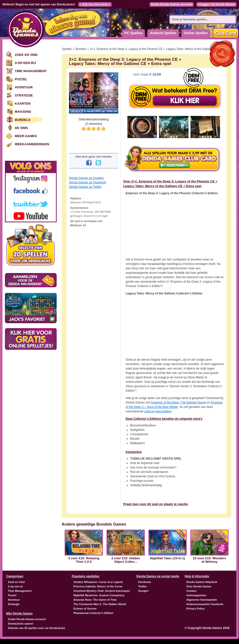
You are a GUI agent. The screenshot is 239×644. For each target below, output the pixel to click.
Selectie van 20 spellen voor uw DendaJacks (36, 628)
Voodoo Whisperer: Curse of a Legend (98, 582)
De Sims (21, 128)
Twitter (143, 586)
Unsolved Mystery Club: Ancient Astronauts (102, 591)
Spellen (67, 49)
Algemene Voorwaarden (202, 600)
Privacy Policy (196, 609)
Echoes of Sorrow (85, 609)
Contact (191, 591)
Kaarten (23, 104)
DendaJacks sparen (21, 624)
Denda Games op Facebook (87, 182)
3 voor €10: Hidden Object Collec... (126, 560)
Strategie (24, 95)
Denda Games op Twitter (85, 187)
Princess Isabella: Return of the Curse (98, 586)
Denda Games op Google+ (87, 178)
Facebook (145, 582)
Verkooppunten (196, 595)
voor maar (147, 74)
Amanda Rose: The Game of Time (95, 600)
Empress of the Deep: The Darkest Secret (179, 402)
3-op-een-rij (25, 63)
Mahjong (23, 112)
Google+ (144, 591)
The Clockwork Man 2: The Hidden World (100, 604)
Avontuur (24, 87)
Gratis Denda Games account (172, 4)
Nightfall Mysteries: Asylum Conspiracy (99, 595)
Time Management (31, 71)
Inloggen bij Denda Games (216, 4)
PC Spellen (133, 33)
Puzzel (21, 79)
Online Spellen (196, 33)
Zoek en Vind (26, 55)
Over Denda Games (199, 586)
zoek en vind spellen (158, 411)
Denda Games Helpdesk (202, 582)
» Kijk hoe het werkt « (95, 4)
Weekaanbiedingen (32, 144)
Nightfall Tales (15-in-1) (168, 558)
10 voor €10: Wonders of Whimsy (210, 560)
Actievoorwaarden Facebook (205, 604)
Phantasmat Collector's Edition (93, 613)
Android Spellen (163, 33)
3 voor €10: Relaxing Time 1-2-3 (84, 560)
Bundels (23, 120)
